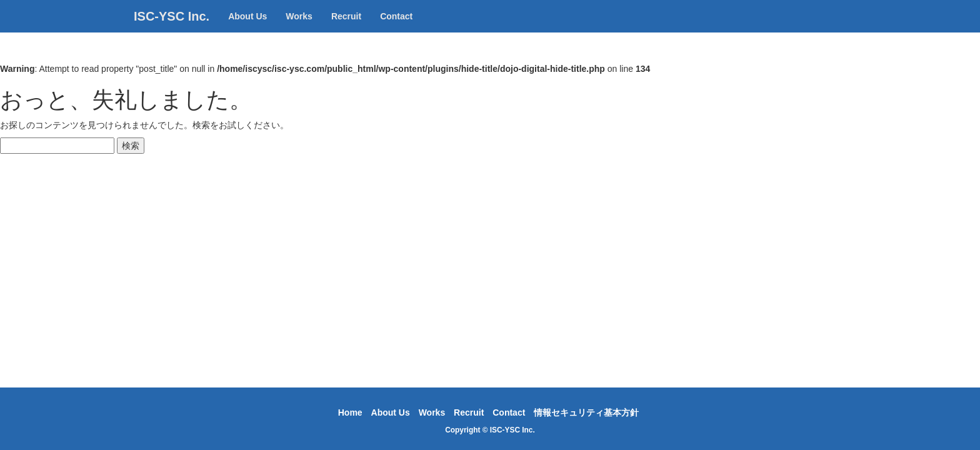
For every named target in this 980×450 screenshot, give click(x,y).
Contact (396, 28)
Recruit (346, 28)
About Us (247, 28)
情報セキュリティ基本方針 (586, 412)
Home (350, 412)
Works (299, 28)
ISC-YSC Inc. (172, 28)
